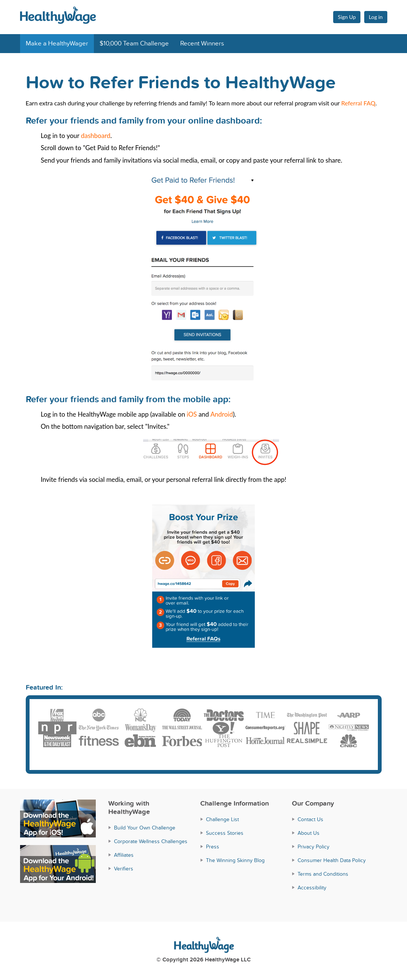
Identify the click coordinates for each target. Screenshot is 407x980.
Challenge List (222, 819)
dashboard (96, 136)
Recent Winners (202, 44)
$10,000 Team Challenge (134, 44)
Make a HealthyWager (57, 44)
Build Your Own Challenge (145, 828)
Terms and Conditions (323, 874)
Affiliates (124, 855)
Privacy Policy (313, 847)
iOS (192, 414)
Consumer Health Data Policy (332, 860)
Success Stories (225, 833)
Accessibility (312, 888)
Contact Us (310, 819)
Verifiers (124, 869)
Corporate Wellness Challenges (151, 841)
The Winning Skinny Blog (235, 860)
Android (222, 414)
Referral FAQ (358, 103)
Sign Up (347, 17)
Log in (376, 17)
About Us (309, 833)
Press (213, 847)
